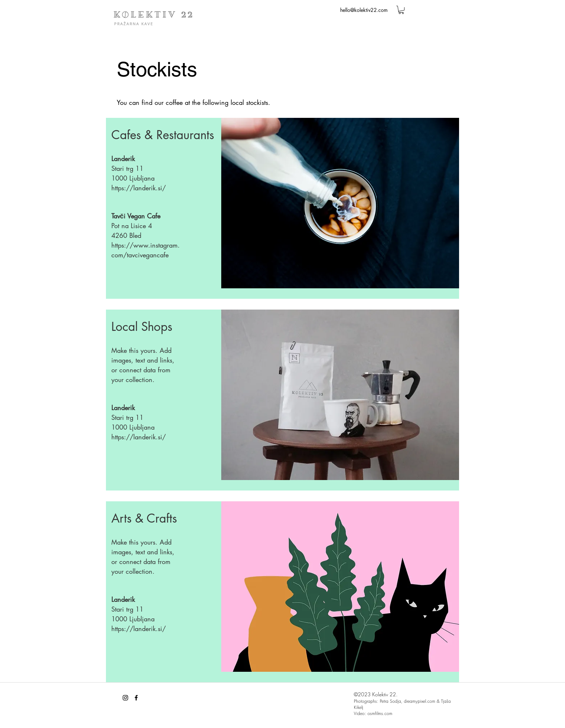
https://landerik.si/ (139, 188)
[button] (401, 10)
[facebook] (136, 698)
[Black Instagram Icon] (125, 698)
